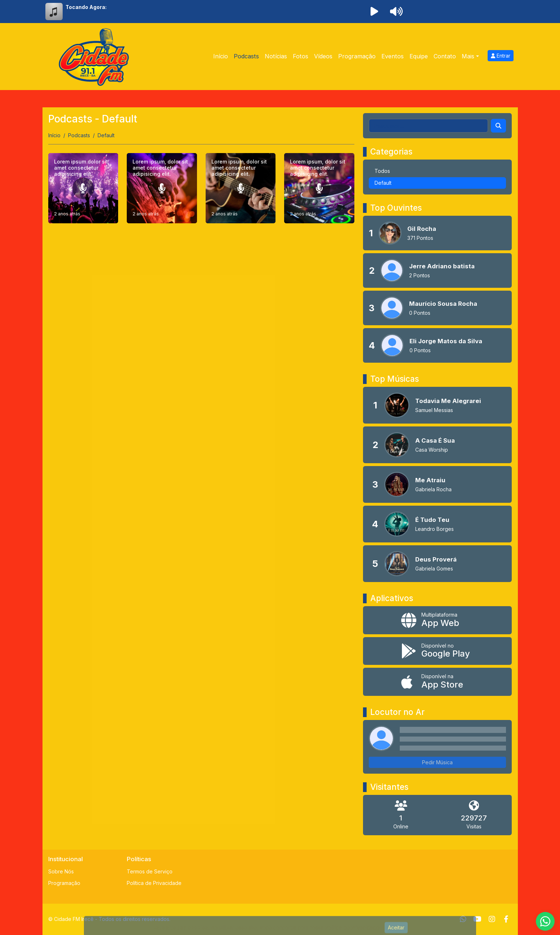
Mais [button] (468, 56)
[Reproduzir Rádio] (375, 12)
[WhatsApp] (463, 919)
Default (383, 183)
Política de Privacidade (154, 883)
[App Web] (437, 620)
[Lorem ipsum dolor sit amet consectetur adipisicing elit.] (83, 188)
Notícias (276, 56)
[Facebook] (506, 919)
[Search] (498, 126)
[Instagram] (492, 919)
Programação (357, 56)
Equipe (419, 56)
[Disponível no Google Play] (437, 651)
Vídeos (323, 56)
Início (221, 56)
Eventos (393, 56)
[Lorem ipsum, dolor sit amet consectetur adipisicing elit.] (162, 188)
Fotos (301, 56)
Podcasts (246, 56)
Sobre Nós (61, 871)
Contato (445, 56)
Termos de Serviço (150, 871)
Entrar (501, 56)
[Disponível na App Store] (437, 682)
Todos (382, 171)
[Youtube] (477, 919)
